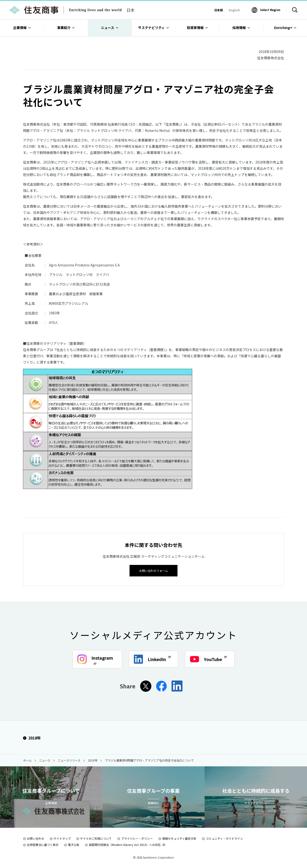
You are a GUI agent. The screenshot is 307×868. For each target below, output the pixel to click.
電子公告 (74, 844)
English (234, 10)
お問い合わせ (35, 838)
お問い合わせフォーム (153, 570)
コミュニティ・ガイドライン (224, 838)
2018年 (32, 737)
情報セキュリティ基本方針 (179, 838)
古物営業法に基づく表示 (43, 844)
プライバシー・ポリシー (137, 838)
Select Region (270, 10)
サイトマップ (62, 838)
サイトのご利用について (96, 838)
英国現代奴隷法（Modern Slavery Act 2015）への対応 (127, 844)
